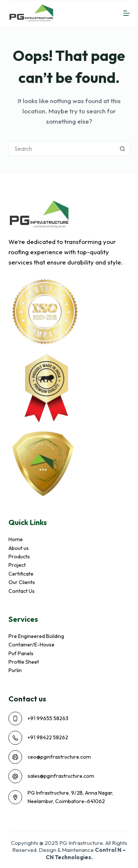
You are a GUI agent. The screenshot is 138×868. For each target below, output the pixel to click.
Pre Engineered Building (36, 636)
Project (17, 565)
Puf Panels (21, 653)
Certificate (21, 574)
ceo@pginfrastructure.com (59, 757)
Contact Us (22, 591)
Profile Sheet (24, 662)
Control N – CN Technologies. (86, 854)
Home (16, 539)
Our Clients (22, 582)
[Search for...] (62, 149)
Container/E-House (31, 645)
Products (19, 557)
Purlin (15, 670)
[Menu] (127, 13)
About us (19, 548)
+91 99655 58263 (48, 718)
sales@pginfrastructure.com (61, 776)
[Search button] (123, 149)
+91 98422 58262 (48, 737)
